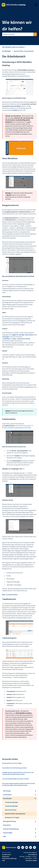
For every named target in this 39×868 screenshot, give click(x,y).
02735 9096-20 (32, 854)
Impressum (6, 856)
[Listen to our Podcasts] (31, 847)
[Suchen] (35, 34)
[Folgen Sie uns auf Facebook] (35, 847)
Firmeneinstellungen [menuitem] (12, 802)
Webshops (7, 339)
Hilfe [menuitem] (4, 836)
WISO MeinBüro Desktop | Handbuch (13, 47)
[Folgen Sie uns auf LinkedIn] (19, 847)
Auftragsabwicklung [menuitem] (9, 821)
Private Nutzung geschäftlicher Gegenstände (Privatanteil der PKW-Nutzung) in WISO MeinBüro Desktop (19, 784)
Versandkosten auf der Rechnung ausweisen (15, 768)
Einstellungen (6, 51)
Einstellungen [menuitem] (7, 798)
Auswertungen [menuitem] (8, 833)
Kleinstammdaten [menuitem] (11, 810)
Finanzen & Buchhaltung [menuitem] (11, 829)
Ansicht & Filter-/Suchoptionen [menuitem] (15, 814)
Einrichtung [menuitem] (7, 791)
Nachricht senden (31, 860)
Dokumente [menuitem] (7, 825)
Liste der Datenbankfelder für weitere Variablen (16, 779)
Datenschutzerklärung (9, 858)
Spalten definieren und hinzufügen (12, 763)
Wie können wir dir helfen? (17, 26)
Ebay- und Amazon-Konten (22, 339)
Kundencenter (7, 854)
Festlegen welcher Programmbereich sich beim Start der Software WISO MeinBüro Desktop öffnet (18, 773)
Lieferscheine (29, 335)
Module (15, 110)
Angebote (15, 335)
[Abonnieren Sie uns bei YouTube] (27, 847)
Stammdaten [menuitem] (7, 795)
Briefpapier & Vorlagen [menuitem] (12, 817)
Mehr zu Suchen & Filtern (10, 595)
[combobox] (18, 34)
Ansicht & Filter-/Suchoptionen (24, 51)
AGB (3, 860)
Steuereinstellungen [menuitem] (11, 806)
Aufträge (21, 335)
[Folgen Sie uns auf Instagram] (23, 847)
